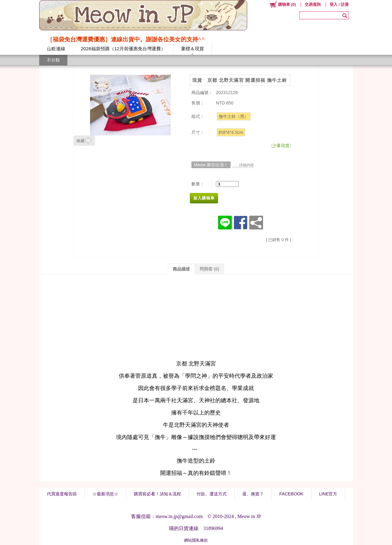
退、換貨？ (253, 494)
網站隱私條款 (196, 540)
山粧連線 (56, 49)
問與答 (209, 269)
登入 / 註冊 (339, 4)
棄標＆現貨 (192, 49)
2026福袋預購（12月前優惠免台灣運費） (123, 49)
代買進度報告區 (62, 494)
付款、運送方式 (212, 494)
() (283, 5)
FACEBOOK (291, 494)
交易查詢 (313, 4)
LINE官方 (328, 494)
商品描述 (181, 269)
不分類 (53, 60)
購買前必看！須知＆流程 (157, 494)
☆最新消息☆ (105, 494)
